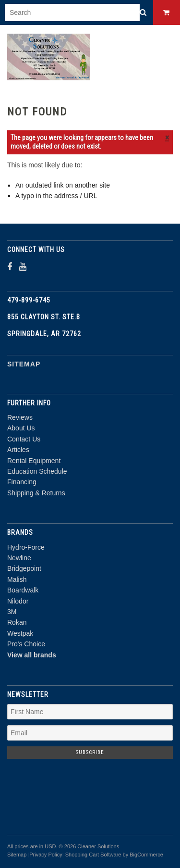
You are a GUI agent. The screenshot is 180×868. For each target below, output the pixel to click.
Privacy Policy (46, 855)
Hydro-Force (26, 547)
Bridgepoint (24, 568)
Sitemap (24, 364)
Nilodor (18, 601)
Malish (17, 579)
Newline (19, 558)
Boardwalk (23, 590)
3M (12, 612)
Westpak (20, 633)
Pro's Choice (26, 644)
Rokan (17, 622)
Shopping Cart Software (93, 855)
